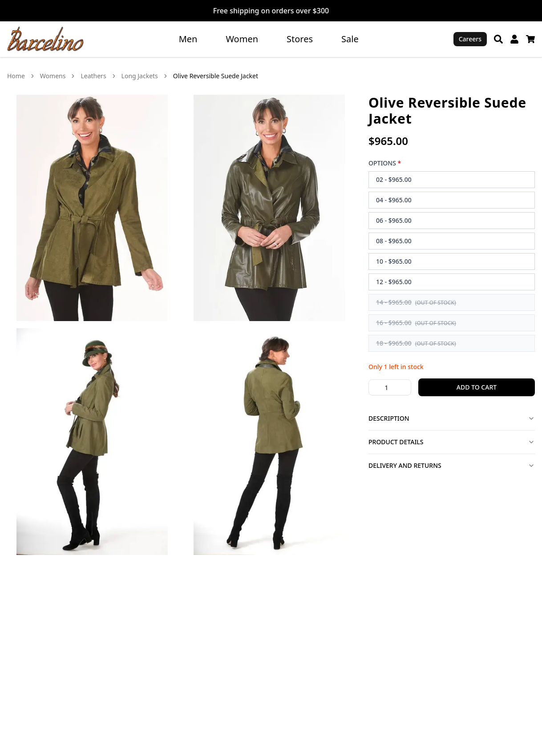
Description (452, 418)
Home (16, 76)
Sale (350, 39)
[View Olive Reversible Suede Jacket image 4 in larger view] (269, 441)
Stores (300, 39)
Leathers (93, 76)
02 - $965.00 (394, 179)
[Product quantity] (390, 387)
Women (242, 39)
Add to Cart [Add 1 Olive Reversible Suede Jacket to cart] (477, 387)
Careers (470, 39)
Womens (53, 76)
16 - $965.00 (416, 323)
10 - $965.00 (394, 261)
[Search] (498, 39)
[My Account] (514, 39)
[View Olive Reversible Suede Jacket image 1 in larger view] (92, 208)
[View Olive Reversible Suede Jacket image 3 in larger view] (92, 441)
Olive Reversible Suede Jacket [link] (216, 76)
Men (188, 39)
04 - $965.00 (394, 200)
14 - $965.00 (416, 302)
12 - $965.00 (394, 282)
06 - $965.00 (394, 220)
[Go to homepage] (46, 39)
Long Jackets (140, 76)
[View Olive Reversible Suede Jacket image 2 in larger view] (269, 208)
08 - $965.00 (394, 241)
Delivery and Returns (452, 465)
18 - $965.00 (416, 343)
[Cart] (530, 39)
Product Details (452, 442)
